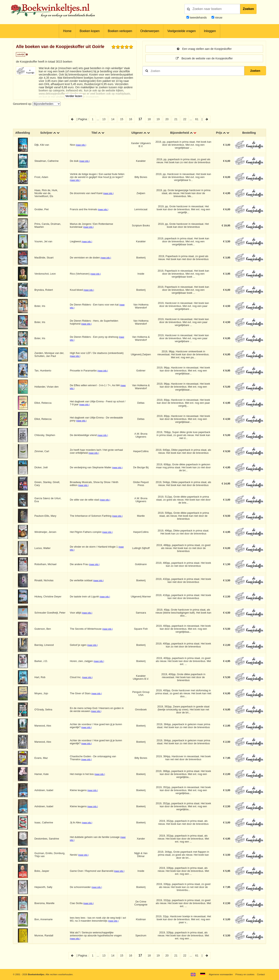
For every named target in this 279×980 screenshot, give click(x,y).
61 (197, 119)
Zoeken (248, 9)
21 (176, 119)
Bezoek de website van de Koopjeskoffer (204, 58)
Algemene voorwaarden (221, 974)
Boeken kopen (90, 31)
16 (131, 119)
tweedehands (198, 18)
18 (149, 119)
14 (113, 119)
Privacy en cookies (245, 974)
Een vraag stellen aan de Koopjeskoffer (204, 49)
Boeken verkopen (120, 31)
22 (185, 119)
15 (122, 119)
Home (67, 31)
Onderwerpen (150, 31)
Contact (261, 974)
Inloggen (210, 31)
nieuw (218, 18)
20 (167, 119)
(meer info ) (81, 145)
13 (104, 119)
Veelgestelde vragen (181, 31)
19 (158, 119)
